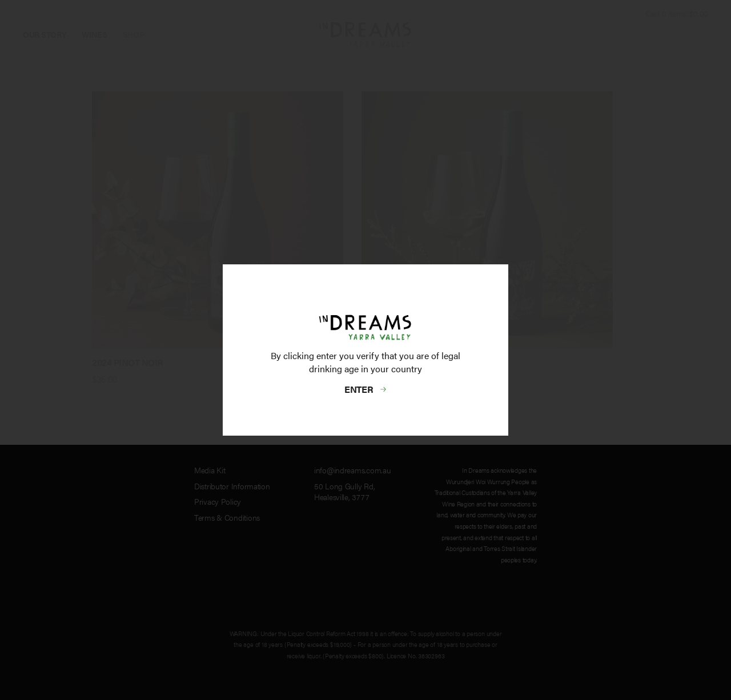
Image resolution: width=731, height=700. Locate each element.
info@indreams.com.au (352, 470)
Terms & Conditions (227, 517)
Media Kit (210, 470)
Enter (360, 389)
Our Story (45, 34)
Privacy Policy (218, 501)
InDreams (365, 35)
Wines (95, 34)
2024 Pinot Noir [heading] (128, 362)
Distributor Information (232, 486)
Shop (134, 34)
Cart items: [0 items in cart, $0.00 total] (677, 13)
